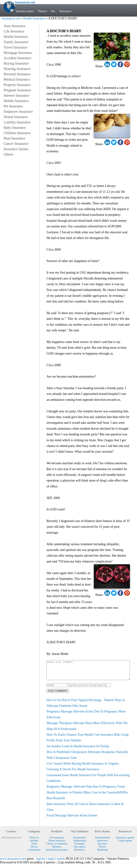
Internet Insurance (17, 95)
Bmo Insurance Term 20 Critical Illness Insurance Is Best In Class (85, 811)
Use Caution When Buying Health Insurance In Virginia (83, 767)
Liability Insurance (17, 122)
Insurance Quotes (16, 149)
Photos (102, 850)
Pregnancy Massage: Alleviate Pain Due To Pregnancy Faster (86, 790)
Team (34, 847)
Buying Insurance (16, 63)
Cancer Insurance (16, 144)
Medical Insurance (17, 79)
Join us (34, 850)
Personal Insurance (17, 74)
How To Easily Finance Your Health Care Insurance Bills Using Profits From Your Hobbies (87, 741)
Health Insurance (34, 18)
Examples (80, 847)
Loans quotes (125, 844)
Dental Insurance (16, 117)
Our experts (80, 850)
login (51, 862)
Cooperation (34, 853)
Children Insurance (17, 133)
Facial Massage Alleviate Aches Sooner (72, 819)
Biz (53, 11)
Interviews (102, 844)
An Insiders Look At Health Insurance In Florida (78, 750)
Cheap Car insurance (57, 847)
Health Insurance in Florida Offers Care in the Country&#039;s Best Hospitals (87, 799)
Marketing (102, 853)
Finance (42, 11)
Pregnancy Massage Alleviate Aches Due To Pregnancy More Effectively (86, 718)
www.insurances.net (13, 862)
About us (34, 841)
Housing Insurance (17, 69)
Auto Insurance (15, 26)
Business (57, 850)
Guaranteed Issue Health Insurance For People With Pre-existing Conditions (88, 782)
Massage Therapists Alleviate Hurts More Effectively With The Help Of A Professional (87, 730)
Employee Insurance (18, 111)
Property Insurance (17, 85)
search (61, 862)
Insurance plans (25, 11)
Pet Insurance (13, 106)
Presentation (80, 841)
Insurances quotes (125, 841)
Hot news (102, 847)
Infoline (34, 844)
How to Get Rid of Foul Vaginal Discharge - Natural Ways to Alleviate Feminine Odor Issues (86, 707)
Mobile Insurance (16, 101)
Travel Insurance (16, 47)
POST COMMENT (58, 695)
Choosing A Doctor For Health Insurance (73, 773)
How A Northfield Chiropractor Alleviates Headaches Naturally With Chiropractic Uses (87, 758)
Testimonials (80, 844)
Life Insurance (14, 31)
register (41, 862)
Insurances (65, 11)
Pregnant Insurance (17, 90)
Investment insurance (57, 853)
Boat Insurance (14, 138)
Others (8, 154)
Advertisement (102, 841)
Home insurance (57, 844)
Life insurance (57, 841)
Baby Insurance (15, 128)
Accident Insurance (17, 58)
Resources (80, 853)
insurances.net (11, 18)
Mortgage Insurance (18, 53)
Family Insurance (16, 42)
